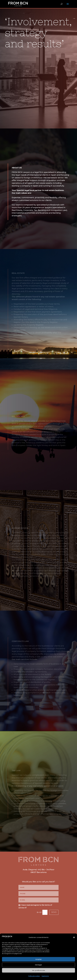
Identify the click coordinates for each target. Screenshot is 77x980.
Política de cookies (34, 976)
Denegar (38, 965)
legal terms (45, 976)
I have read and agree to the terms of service (35, 906)
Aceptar (39, 959)
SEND (54, 912)
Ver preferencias (38, 970)
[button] (74, 937)
